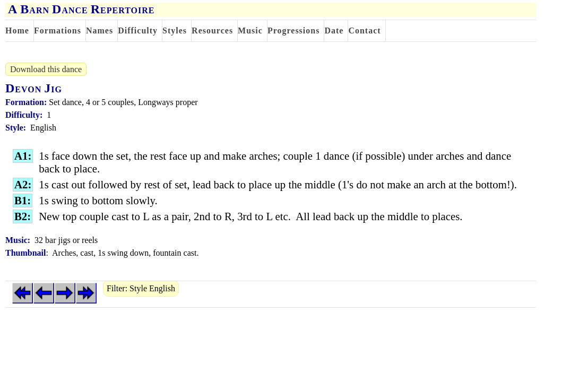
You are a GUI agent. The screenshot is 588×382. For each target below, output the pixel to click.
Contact (364, 31)
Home (17, 31)
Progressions (294, 31)
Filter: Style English (141, 288)
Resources (212, 31)
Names (100, 31)
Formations (58, 31)
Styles (175, 31)
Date (334, 31)
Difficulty (138, 31)
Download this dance (46, 69)
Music (250, 31)
